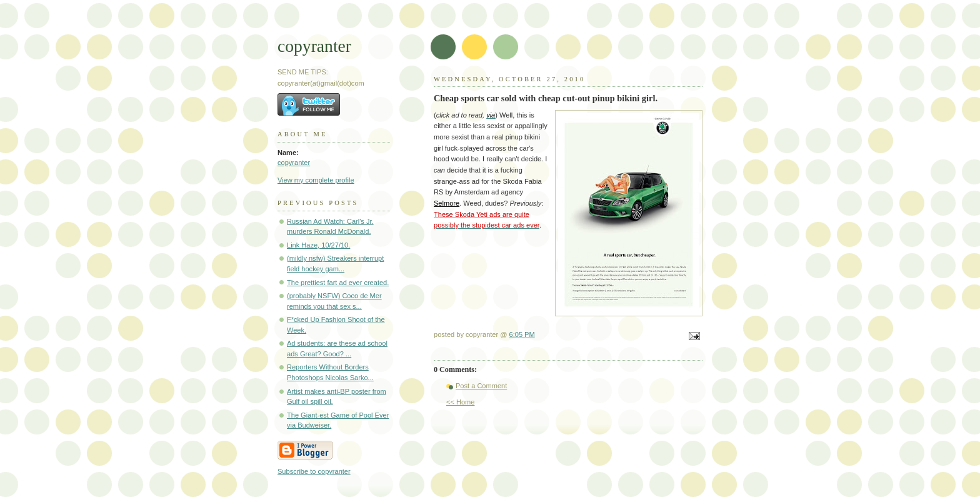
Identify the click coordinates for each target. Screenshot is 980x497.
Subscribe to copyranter (314, 471)
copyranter (314, 46)
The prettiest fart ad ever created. (338, 283)
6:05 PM (522, 334)
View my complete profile (316, 180)
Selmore (447, 203)
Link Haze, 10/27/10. (318, 245)
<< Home (460, 402)
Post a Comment (481, 386)
